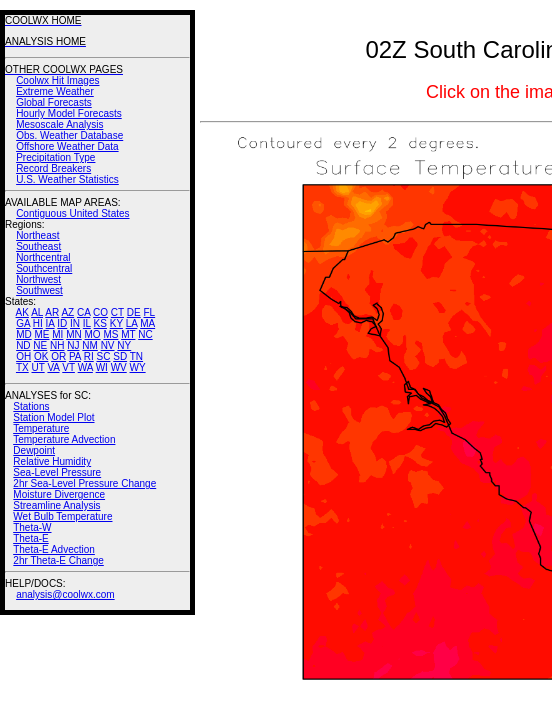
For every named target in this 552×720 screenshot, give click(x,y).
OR (58, 356)
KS (100, 323)
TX (22, 367)
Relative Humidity (52, 461)
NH (57, 345)
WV (119, 367)
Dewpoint (34, 450)
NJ (73, 345)
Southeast (38, 246)
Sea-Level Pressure (57, 472)
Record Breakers (53, 168)
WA (85, 367)
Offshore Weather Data (67, 146)
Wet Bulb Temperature (62, 516)
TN (136, 356)
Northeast (37, 235)
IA (50, 323)
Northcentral (43, 257)
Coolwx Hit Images (57, 80)
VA (53, 367)
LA (132, 323)
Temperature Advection (64, 439)
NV (108, 345)
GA (23, 323)
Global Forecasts (54, 102)
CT (117, 312)
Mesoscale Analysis (59, 124)
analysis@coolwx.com (65, 594)
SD (120, 356)
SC (104, 356)
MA (147, 323)
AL (37, 312)
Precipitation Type (55, 157)
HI (38, 323)
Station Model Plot (53, 417)
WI (102, 367)
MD (24, 334)
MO (92, 334)
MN (74, 334)
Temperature (41, 428)
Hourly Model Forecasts (69, 113)
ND (23, 345)
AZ (67, 312)
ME (41, 334)
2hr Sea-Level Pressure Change (84, 483)
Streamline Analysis (56, 505)
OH (23, 356)
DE (134, 312)
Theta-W (32, 527)
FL (149, 312)
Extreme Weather (55, 91)
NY (124, 345)
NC (145, 334)
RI (89, 356)
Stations (31, 406)
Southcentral (44, 268)
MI (57, 334)
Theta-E (31, 538)
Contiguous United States (72, 213)
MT (128, 334)
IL (87, 323)
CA (83, 312)
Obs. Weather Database (69, 135)
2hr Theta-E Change (58, 560)
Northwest (38, 279)
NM (90, 345)
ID (62, 323)
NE (40, 345)
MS (110, 334)
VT (68, 367)
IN (75, 323)
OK (41, 356)
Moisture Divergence (59, 494)
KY (116, 323)
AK (22, 312)
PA (75, 356)
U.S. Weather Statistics (67, 179)
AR (52, 312)
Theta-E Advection (54, 549)
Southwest (39, 290)
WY (138, 367)
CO (100, 312)
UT (38, 367)
